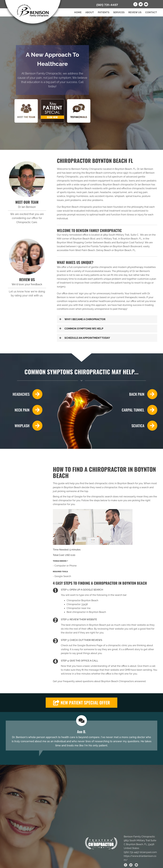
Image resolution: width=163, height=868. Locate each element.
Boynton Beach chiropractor (118, 184)
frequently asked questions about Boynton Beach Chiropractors (98, 681)
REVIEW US (27, 279)
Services (119, 12)
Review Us (135, 12)
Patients (104, 12)
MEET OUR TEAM (27, 202)
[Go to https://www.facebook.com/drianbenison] (135, 5)
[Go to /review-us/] (27, 257)
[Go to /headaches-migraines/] (24, 394)
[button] (107, 319)
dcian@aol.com (148, 852)
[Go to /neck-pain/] (24, 410)
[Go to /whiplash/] (24, 426)
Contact (151, 12)
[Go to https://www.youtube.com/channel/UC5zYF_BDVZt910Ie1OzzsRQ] (146, 5)
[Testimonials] (81, 736)
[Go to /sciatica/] (139, 426)
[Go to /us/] (27, 179)
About (90, 12)
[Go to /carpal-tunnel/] (139, 410)
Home (78, 12)
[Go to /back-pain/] (139, 394)
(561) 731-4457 (107, 5)
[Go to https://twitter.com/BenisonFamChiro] (141, 5)
